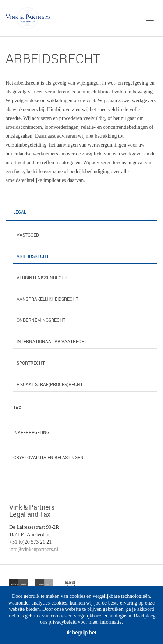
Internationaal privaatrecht (52, 341)
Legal (20, 212)
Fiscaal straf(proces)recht (50, 384)
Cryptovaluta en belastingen (48, 457)
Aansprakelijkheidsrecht (47, 299)
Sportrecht (31, 363)
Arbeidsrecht (33, 256)
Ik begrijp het (81, 633)
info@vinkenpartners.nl (34, 549)
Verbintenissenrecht (42, 278)
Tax (17, 407)
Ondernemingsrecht (41, 320)
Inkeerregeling (31, 432)
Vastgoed (28, 235)
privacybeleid (63, 622)
